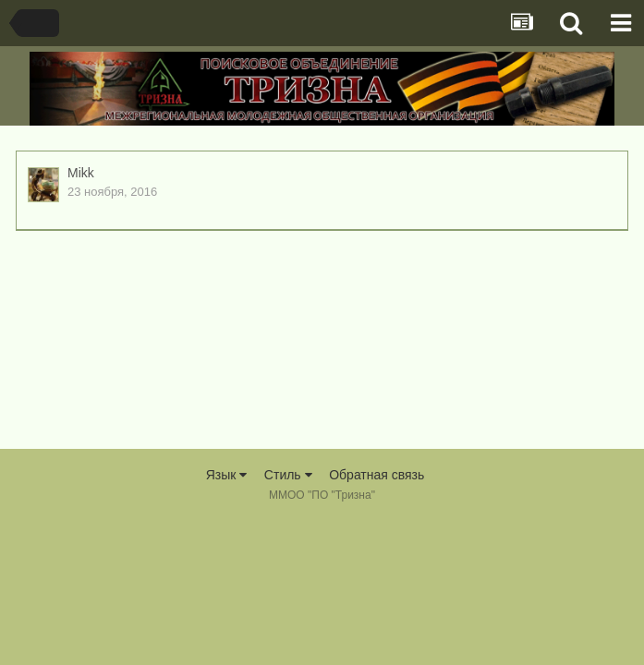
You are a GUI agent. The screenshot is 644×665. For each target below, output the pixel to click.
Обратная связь (377, 475)
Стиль (288, 475)
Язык (227, 475)
